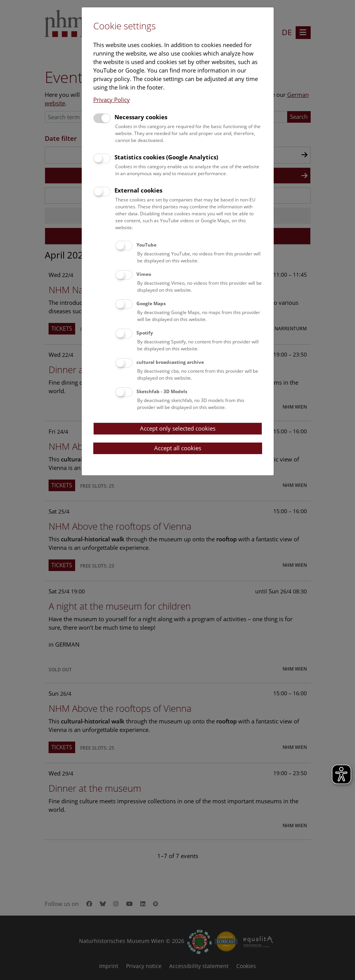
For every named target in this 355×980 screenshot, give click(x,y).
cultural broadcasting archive (170, 362)
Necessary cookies (141, 117)
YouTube (146, 245)
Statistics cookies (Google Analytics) (166, 157)
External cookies (138, 190)
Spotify (145, 333)
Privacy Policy (112, 100)
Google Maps (151, 303)
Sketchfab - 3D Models (162, 391)
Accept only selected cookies (178, 428)
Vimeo (144, 274)
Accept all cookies (178, 448)
